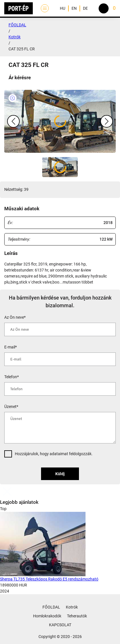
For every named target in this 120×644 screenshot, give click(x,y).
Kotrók (15, 37)
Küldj (60, 474)
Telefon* (12, 377)
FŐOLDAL (17, 25)
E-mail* (11, 347)
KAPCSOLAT (60, 625)
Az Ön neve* (15, 317)
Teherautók (77, 616)
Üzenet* (11, 407)
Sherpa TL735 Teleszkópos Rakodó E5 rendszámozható (49, 579)
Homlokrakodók (47, 616)
